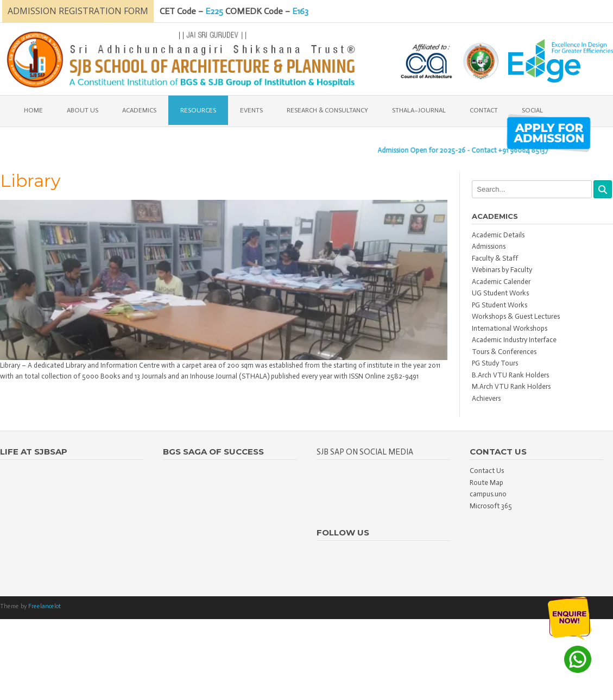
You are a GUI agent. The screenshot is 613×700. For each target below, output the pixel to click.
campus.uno (488, 494)
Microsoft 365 (491, 506)
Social (532, 110)
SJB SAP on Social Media (365, 452)
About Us (83, 110)
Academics (139, 110)
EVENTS (251, 110)
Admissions (489, 246)
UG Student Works (500, 293)
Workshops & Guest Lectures (516, 316)
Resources (198, 110)
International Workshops (510, 328)
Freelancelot (45, 606)
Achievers (486, 398)
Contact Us (487, 471)
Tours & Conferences (504, 352)
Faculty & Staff (495, 258)
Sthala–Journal (419, 110)
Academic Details (498, 235)
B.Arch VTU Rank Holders (510, 375)
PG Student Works (500, 305)
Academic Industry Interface (514, 340)
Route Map (486, 483)
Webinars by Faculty (502, 270)
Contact (484, 110)
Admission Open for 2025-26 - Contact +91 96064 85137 (469, 150)
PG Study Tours (495, 363)
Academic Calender (501, 282)
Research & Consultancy (327, 110)
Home (33, 110)
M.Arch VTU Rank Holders (511, 386)
